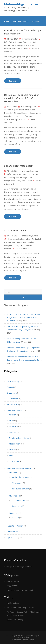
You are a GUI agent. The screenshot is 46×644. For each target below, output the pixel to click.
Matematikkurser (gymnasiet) (19, 468)
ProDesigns (29, 640)
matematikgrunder (30, 39)
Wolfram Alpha (13, 603)
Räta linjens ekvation (20, 489)
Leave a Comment (23, 249)
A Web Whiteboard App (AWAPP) (21, 608)
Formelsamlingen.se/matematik (20, 590)
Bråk (6, 42)
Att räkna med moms (15, 231)
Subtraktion (9, 119)
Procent (8, 48)
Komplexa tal (17, 506)
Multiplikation (10, 116)
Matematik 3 (14, 513)
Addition (8, 110)
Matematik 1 (17, 242)
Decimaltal (27, 42)
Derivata (15, 517)
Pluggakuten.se (13, 586)
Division (36, 42)
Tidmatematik (12, 532)
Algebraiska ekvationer (22, 110)
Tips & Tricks (23, 48)
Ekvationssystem (19, 500)
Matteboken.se (13, 581)
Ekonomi (25, 113)
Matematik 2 (14, 496)
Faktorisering (17, 483)
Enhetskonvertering (15, 620)
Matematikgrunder (24, 177)
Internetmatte (10, 45)
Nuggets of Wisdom (26, 45)
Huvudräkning (35, 113)
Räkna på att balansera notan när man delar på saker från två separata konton (21, 98)
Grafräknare (12, 393)
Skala (14, 48)
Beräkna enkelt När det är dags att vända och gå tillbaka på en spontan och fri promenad (24, 317)
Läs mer (13, 81)
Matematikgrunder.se (21, 4)
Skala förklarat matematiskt (19, 166)
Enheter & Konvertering (19, 438)
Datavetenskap (15, 42)
